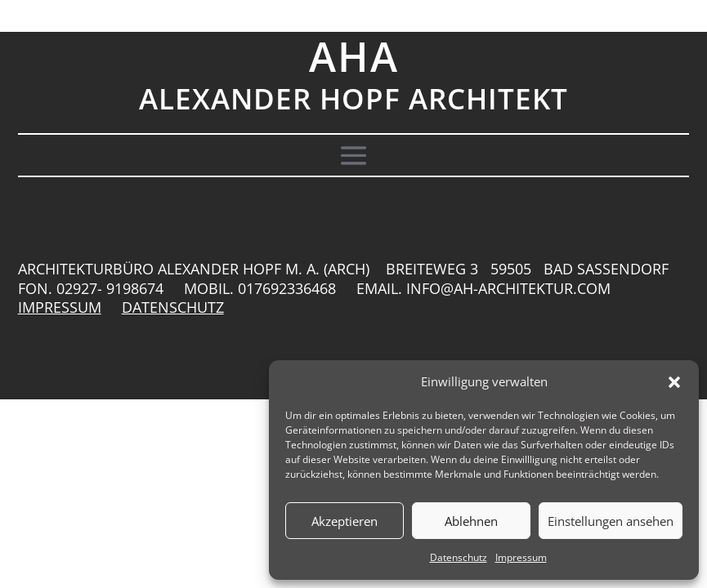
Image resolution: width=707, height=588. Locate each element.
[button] (674, 382)
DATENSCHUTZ (173, 307)
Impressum (521, 557)
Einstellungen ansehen (611, 521)
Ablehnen (471, 521)
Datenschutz (459, 557)
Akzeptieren (345, 521)
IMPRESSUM (60, 307)
